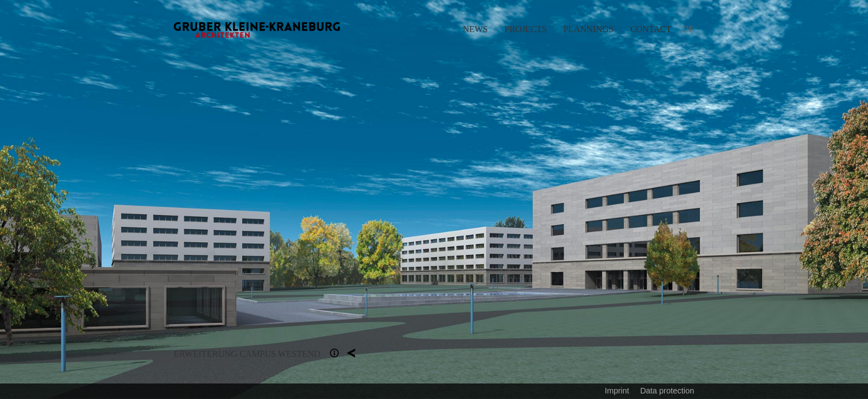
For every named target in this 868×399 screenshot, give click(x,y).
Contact (650, 29)
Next (651, 199)
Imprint (617, 391)
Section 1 (334, 353)
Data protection (667, 391)
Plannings (589, 29)
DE (688, 29)
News (475, 29)
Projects (525, 29)
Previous (217, 199)
